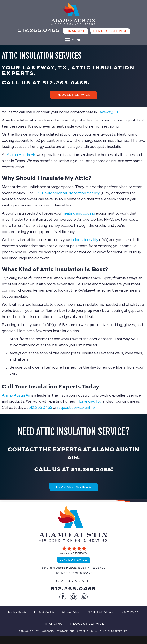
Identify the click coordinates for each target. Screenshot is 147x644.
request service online (76, 407)
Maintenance (101, 612)
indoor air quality (85, 240)
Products (44, 612)
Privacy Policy (29, 631)
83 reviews (77, 553)
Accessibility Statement (58, 631)
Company (130, 612)
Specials (71, 612)
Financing (53, 624)
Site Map (83, 631)
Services (17, 612)
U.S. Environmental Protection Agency (67, 193)
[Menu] (73, 40)
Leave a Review (73, 560)
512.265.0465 (65, 82)
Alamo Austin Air (21, 155)
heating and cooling (79, 213)
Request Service (87, 624)
